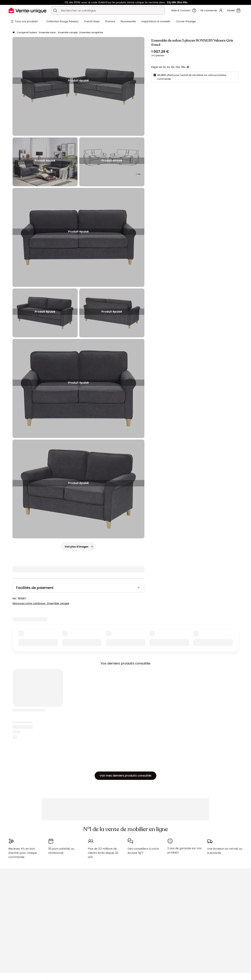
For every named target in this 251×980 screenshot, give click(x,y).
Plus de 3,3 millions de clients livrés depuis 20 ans (103, 853)
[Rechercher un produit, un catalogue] (55, 10)
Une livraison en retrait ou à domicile (225, 851)
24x (178, 67)
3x (164, 67)
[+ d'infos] (188, 67)
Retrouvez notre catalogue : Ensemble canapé (41, 603)
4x (168, 67)
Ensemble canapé (68, 32)
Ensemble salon (47, 32)
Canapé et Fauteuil (27, 32)
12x (173, 67)
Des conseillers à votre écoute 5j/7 (143, 851)
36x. (183, 67)
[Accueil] (14, 33)
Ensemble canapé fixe (91, 32)
